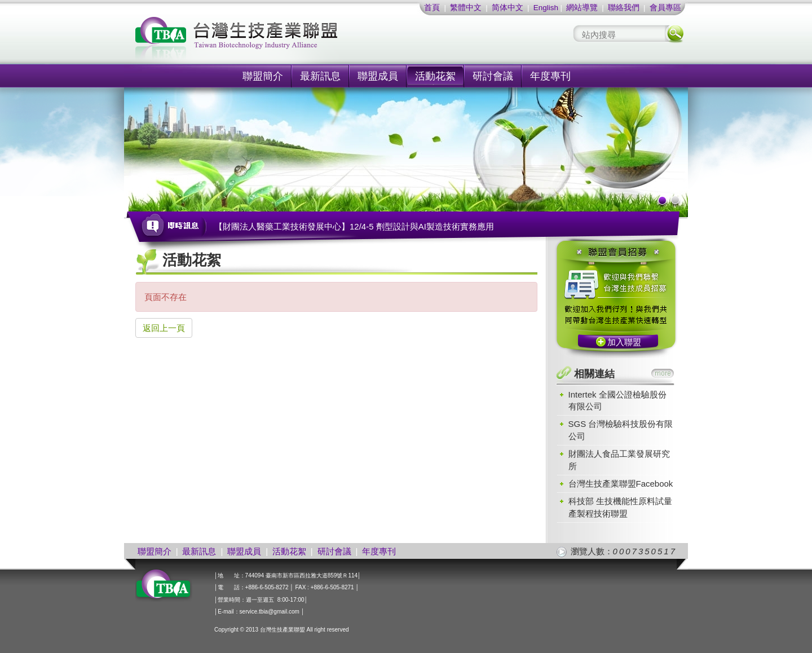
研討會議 (493, 76)
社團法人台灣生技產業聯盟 (279, 40)
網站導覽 (582, 8)
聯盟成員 (378, 76)
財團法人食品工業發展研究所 (619, 460)
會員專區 (665, 8)
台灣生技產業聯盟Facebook (621, 484)
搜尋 (675, 34)
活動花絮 (435, 76)
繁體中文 (466, 8)
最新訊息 (320, 76)
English (546, 8)
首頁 (432, 8)
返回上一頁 (164, 328)
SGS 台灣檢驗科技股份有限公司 (621, 430)
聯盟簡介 (263, 76)
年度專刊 (550, 76)
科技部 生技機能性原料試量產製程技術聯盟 (620, 507)
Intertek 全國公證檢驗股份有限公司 (617, 400)
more (663, 373)
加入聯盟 (624, 342)
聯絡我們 (624, 8)
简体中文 (507, 8)
